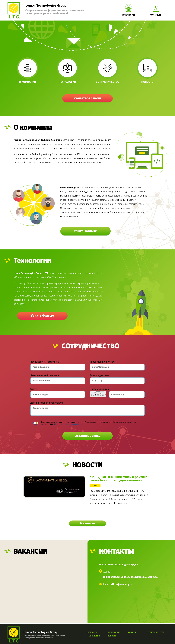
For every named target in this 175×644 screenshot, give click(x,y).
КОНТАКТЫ (92, 632)
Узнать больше (85, 231)
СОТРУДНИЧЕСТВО (156, 632)
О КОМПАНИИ (113, 632)
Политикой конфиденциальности (69, 424)
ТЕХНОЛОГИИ (94, 636)
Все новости (87, 524)
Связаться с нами (88, 98)
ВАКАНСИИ (132, 632)
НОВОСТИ (112, 636)
